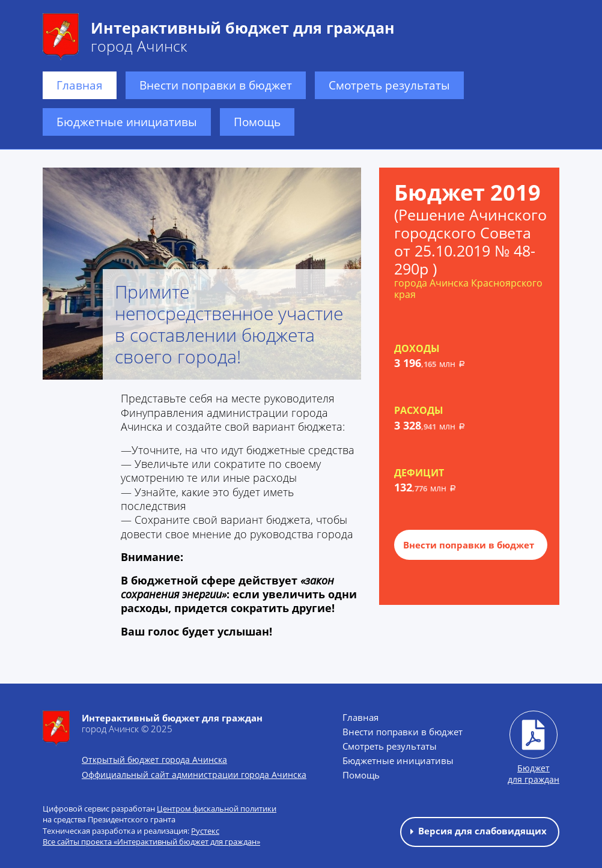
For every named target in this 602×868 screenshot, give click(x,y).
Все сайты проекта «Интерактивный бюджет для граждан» (151, 842)
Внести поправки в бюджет (216, 85)
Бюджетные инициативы (127, 122)
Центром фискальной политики (217, 809)
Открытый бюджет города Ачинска (154, 760)
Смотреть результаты (389, 85)
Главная (80, 85)
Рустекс (205, 831)
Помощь (257, 122)
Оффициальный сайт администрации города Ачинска (194, 775)
